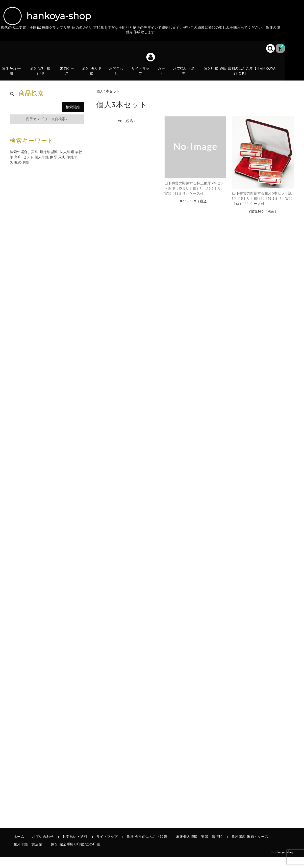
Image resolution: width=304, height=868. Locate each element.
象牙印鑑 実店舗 (28, 855)
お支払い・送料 (188, 75)
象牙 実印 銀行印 (43, 75)
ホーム (19, 848)
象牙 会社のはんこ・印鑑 (147, 848)
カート (165, 78)
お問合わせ (119, 75)
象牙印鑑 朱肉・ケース (250, 848)
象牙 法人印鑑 (95, 75)
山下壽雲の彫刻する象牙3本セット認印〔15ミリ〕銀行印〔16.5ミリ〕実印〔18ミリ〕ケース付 (262, 209)
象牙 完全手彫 (13, 75)
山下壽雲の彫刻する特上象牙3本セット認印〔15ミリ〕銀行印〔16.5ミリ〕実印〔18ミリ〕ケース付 (194, 199)
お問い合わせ (43, 848)
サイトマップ (144, 75)
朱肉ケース (70, 75)
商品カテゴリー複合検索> (47, 130)
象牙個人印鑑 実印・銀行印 (199, 848)
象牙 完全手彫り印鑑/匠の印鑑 (76, 855)
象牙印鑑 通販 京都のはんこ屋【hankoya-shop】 (244, 75)
